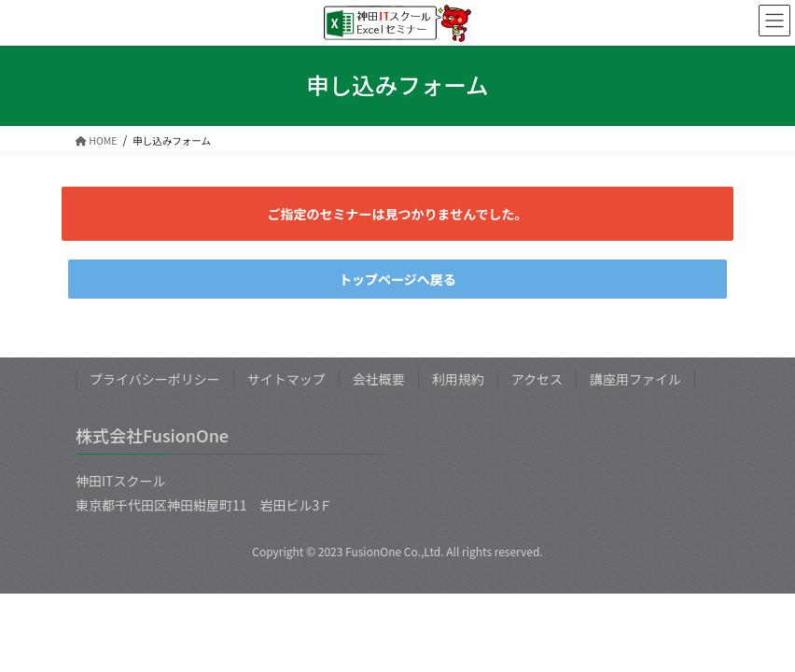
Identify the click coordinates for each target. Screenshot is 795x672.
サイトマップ (286, 379)
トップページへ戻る (397, 279)
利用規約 (458, 379)
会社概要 (379, 379)
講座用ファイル (635, 379)
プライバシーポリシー (155, 379)
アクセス (537, 379)
